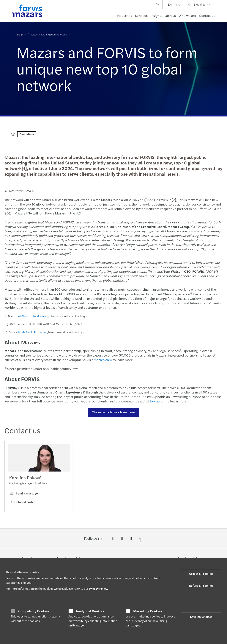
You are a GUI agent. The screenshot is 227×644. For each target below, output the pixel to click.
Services (141, 15)
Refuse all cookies (201, 585)
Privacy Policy (98, 588)
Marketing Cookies (148, 611)
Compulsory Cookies (34, 611)
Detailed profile (22, 503)
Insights (156, 15)
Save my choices (201, 617)
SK (178, 4)
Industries (124, 15)
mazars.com (102, 360)
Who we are (187, 15)
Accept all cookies (201, 574)
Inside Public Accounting (32, 332)
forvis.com (157, 401)
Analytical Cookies (90, 611)
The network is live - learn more (113, 412)
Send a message (23, 495)
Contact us (207, 15)
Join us (171, 15)
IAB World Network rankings (33, 316)
